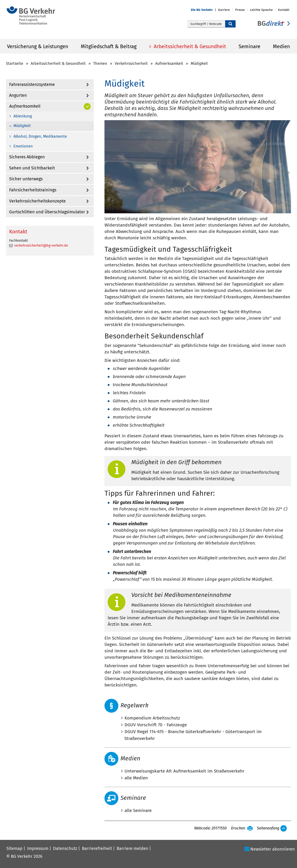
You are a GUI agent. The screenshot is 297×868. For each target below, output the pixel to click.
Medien (281, 46)
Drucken (238, 828)
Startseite (15, 64)
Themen (100, 64)
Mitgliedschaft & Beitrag (109, 46)
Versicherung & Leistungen (38, 46)
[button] (204, 10)
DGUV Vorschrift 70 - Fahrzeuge (156, 725)
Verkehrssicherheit (131, 64)
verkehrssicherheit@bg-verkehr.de (41, 245)
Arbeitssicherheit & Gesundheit (189, 46)
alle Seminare (138, 810)
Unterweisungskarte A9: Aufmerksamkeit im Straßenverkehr (184, 771)
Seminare (249, 46)
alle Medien (136, 778)
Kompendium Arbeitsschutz (152, 718)
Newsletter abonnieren (273, 849)
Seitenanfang (268, 828)
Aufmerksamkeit (169, 64)
